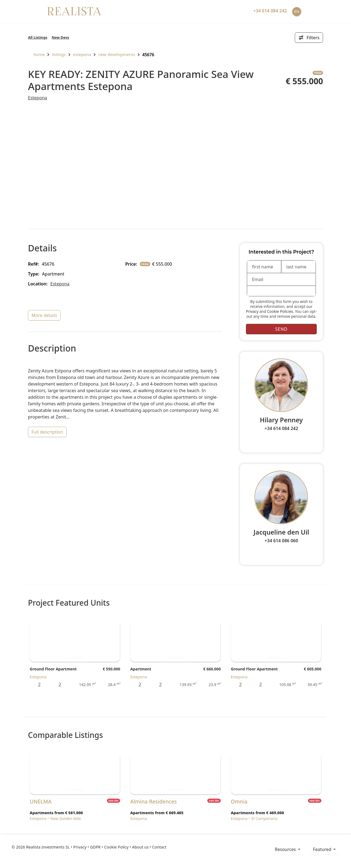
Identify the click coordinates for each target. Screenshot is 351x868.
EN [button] (297, 11)
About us (140, 847)
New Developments (117, 54)
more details (44, 315)
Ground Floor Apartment (53, 669)
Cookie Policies (280, 311)
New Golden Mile (66, 818)
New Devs (61, 37)
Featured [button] (323, 849)
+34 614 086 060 (281, 541)
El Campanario (265, 818)
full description (47, 432)
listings (59, 54)
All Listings (38, 37)
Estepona (82, 54)
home (36, 54)
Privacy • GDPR (87, 847)
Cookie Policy (116, 847)
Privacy (252, 311)
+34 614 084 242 (281, 428)
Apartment (141, 669)
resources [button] (286, 849)
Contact (159, 847)
